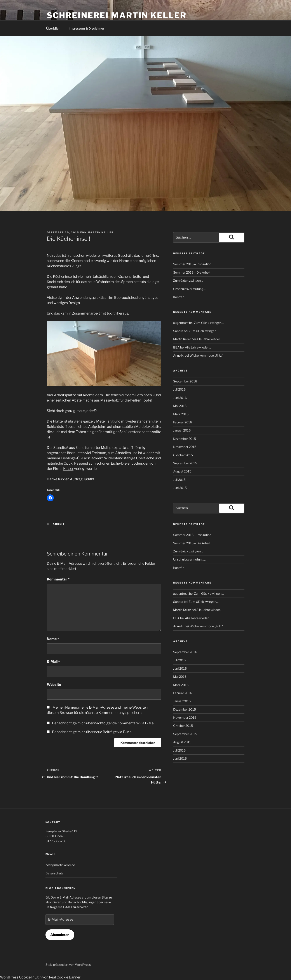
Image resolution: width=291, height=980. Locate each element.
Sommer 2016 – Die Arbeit (192, 272)
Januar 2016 (182, 430)
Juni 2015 (180, 488)
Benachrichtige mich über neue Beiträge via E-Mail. (93, 732)
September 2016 (185, 381)
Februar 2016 (183, 422)
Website (54, 685)
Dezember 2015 (185, 439)
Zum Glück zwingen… (188, 280)
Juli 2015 (179, 480)
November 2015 (185, 447)
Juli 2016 (179, 389)
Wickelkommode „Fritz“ (206, 355)
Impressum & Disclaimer (86, 28)
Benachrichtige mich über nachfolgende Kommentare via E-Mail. (104, 723)
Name (53, 639)
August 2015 (182, 471)
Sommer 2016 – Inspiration (192, 264)
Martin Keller (101, 232)
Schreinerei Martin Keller (117, 15)
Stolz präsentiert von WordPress (68, 965)
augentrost (181, 323)
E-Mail (53, 662)
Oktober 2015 (183, 455)
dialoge (153, 282)
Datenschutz (54, 873)
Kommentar (58, 579)
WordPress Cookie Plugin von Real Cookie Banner (40, 977)
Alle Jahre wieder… (209, 339)
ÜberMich (53, 28)
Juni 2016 (180, 398)
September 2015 (185, 463)
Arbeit (59, 524)
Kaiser (68, 469)
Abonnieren (60, 935)
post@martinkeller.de (60, 865)
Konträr (178, 297)
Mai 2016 (180, 406)
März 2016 (181, 414)
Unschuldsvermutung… (189, 289)
